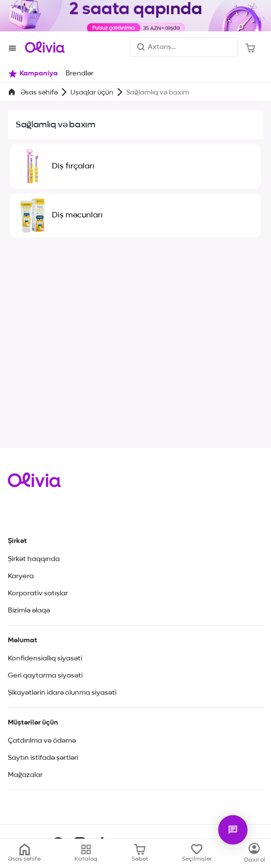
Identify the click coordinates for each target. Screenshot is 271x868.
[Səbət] (250, 47)
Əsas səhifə (39, 93)
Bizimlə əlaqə (29, 610)
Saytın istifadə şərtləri (43, 758)
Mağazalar (25, 775)
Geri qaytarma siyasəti (45, 676)
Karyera (21, 576)
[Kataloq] (255, 853)
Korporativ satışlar (38, 593)
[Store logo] (45, 47)
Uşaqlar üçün (92, 93)
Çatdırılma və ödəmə (42, 741)
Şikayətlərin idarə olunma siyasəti (62, 693)
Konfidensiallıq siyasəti (45, 658)
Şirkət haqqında (34, 559)
